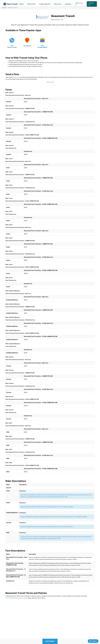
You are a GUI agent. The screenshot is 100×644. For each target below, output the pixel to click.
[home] (11, 4)
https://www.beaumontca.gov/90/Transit (16, 598)
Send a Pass (16, 77)
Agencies (4, 8)
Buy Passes (50, 641)
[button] (22, 4)
